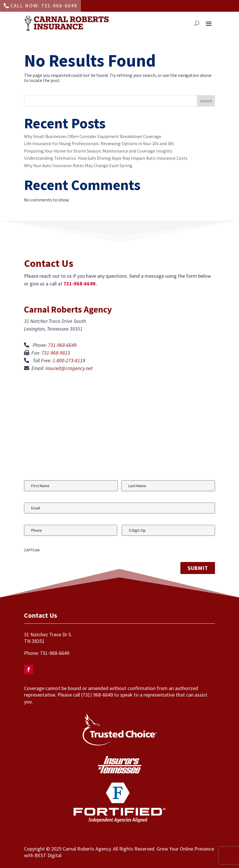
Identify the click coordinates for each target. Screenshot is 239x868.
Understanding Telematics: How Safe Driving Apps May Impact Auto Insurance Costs (106, 158)
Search (206, 101)
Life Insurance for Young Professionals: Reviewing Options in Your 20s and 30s (99, 143)
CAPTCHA (32, 550)
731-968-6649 (62, 345)
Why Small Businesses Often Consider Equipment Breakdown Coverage (93, 136)
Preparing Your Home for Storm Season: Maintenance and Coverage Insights (98, 151)
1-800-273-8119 (69, 360)
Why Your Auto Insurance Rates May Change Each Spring (78, 165)
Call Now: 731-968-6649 (44, 6)
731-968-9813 (56, 353)
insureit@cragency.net (69, 368)
